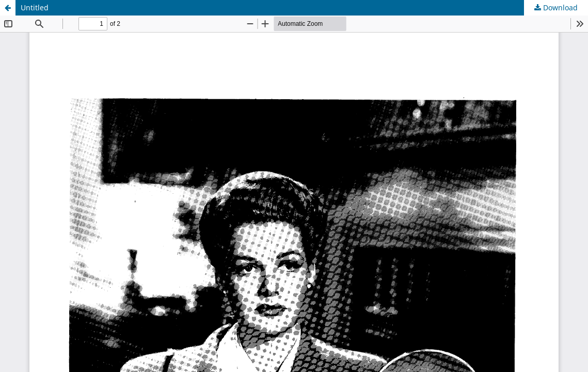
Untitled (35, 7)
